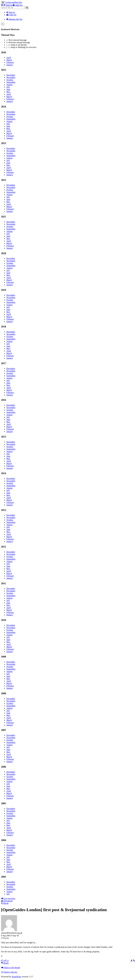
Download (7, 901)
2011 (3, 583)
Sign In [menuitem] (8, 5)
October (10, 80)
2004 (4, 840)
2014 (4, 473)
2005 (4, 803)
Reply (5, 963)
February (10, 62)
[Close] (3, 24)
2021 (4, 217)
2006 (4, 767)
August (9, 85)
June (8, 89)
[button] (2, 5)
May (8, 92)
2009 (4, 657)
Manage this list (14, 19)
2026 (4, 52)
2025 (4, 70)
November (11, 77)
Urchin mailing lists (14, 2)
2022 (4, 180)
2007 (4, 730)
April (9, 58)
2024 (4, 107)
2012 (4, 547)
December (11, 75)
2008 (4, 693)
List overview (8, 898)
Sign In (11, 12)
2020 (4, 253)
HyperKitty (17, 977)
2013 (4, 510)
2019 (4, 290)
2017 (4, 363)
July (8, 87)
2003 (4, 877)
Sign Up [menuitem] (18, 5)
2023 (4, 143)
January (10, 65)
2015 (4, 437)
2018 (4, 327)
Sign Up (11, 15)
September (11, 82)
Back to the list (9, 972)
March (9, 60)
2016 (4, 400)
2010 (4, 620)
